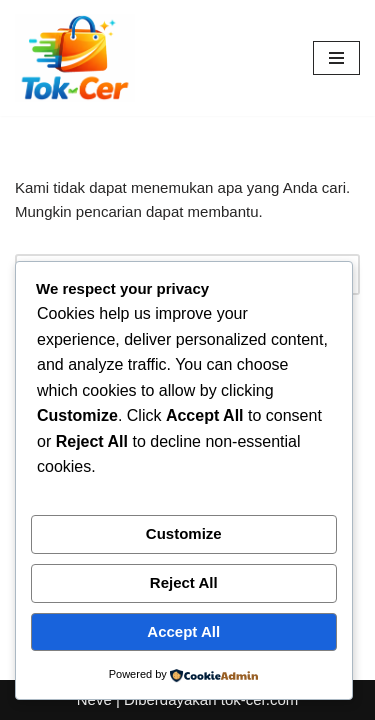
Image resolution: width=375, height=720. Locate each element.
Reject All (184, 582)
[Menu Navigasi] (336, 58)
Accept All (183, 631)
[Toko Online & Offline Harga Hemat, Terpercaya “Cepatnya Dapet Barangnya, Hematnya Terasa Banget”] (75, 58)
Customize (184, 533)
